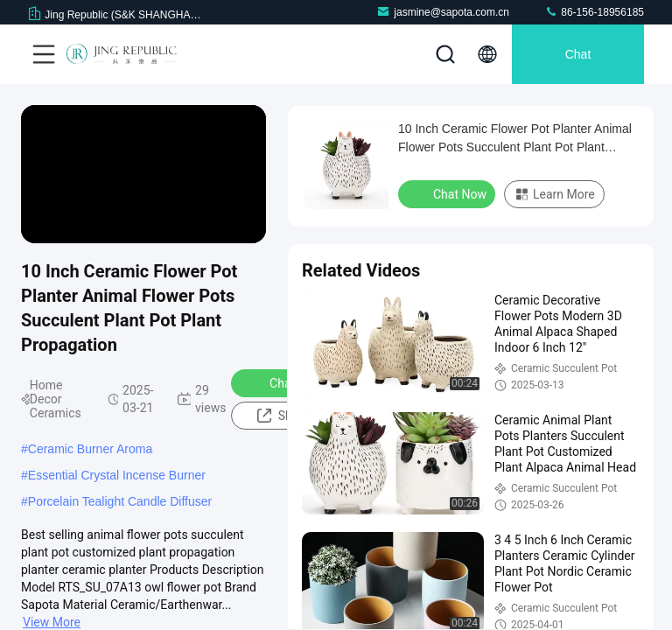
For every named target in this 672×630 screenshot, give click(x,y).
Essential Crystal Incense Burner (117, 475)
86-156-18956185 (594, 12)
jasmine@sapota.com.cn (443, 12)
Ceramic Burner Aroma (90, 449)
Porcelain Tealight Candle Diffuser (120, 501)
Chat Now (285, 382)
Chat (578, 54)
